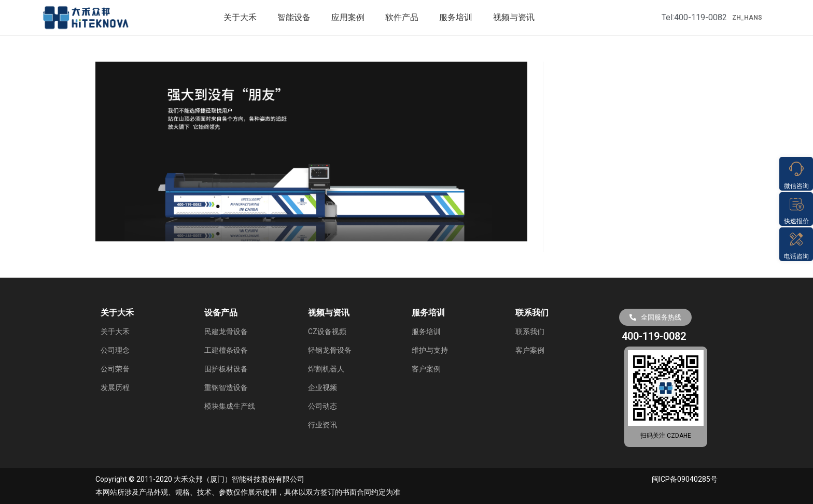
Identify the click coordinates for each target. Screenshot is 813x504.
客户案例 (426, 369)
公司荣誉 (115, 369)
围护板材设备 (226, 369)
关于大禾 (240, 17)
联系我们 (530, 332)
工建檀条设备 (226, 350)
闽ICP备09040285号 (685, 479)
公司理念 (115, 350)
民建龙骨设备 (226, 332)
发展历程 (115, 387)
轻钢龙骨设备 (330, 350)
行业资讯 (323, 425)
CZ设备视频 (327, 332)
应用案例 (348, 17)
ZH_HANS (747, 18)
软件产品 (402, 17)
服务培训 (456, 17)
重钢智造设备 (226, 387)
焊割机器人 (326, 369)
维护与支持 (430, 350)
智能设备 (294, 17)
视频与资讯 (514, 17)
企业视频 (323, 387)
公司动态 (323, 406)
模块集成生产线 (230, 406)
